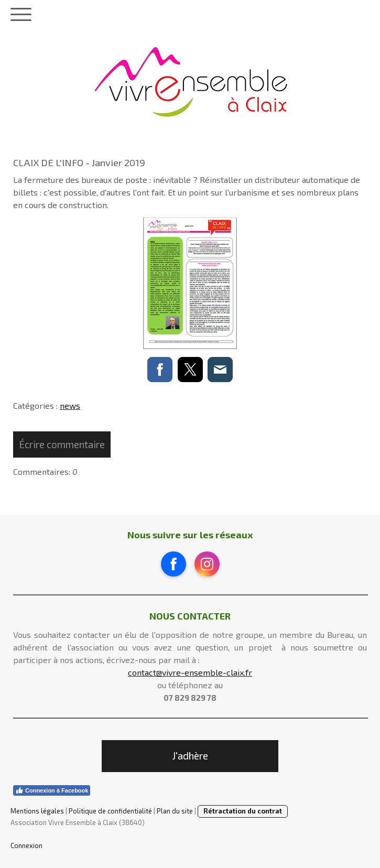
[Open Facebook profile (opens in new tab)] (173, 564)
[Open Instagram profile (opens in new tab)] (207, 564)
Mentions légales (37, 811)
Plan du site (175, 811)
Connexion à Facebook (52, 790)
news (70, 405)
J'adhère (190, 756)
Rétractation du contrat (243, 811)
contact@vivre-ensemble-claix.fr (190, 672)
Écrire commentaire (62, 444)
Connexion (26, 845)
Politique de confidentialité (110, 811)
